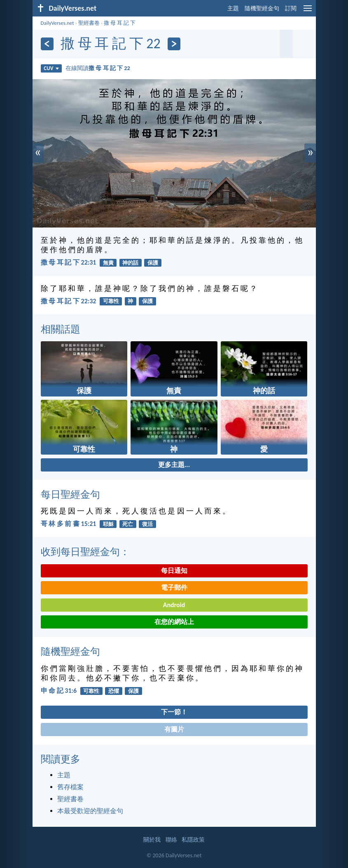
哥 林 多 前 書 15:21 (69, 524)
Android (174, 605)
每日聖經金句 (70, 494)
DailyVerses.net (57, 23)
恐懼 (114, 691)
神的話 (130, 263)
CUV (51, 68)
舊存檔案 (70, 787)
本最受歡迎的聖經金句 (90, 811)
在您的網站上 (174, 622)
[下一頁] (174, 44)
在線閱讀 (98, 68)
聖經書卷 (89, 23)
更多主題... (174, 465)
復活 (147, 524)
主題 (233, 8)
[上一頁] (47, 44)
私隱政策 (193, 840)
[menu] (308, 11)
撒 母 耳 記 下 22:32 (69, 301)
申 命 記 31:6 (59, 691)
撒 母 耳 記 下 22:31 (69, 262)
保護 (153, 263)
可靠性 (111, 301)
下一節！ (174, 712)
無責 (108, 263)
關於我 (152, 840)
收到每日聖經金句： (85, 552)
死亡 (128, 524)
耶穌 (108, 524)
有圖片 (174, 729)
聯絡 (171, 840)
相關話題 (61, 329)
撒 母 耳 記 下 (120, 23)
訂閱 (291, 8)
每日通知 (174, 571)
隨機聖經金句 (262, 8)
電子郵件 (174, 588)
